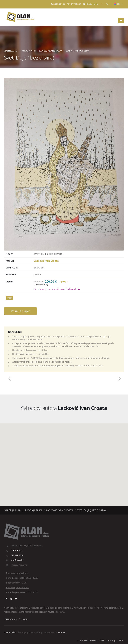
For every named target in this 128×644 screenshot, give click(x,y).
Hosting (111, 640)
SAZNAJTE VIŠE (11, 619)
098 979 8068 (74, 4)
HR (118, 4)
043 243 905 (59, 4)
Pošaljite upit (20, 311)
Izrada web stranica (87, 640)
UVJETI (25, 619)
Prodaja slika (29, 51)
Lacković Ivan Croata (51, 51)
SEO (121, 640)
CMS (102, 640)
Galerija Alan (11, 51)
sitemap (62, 632)
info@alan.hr (92, 4)
